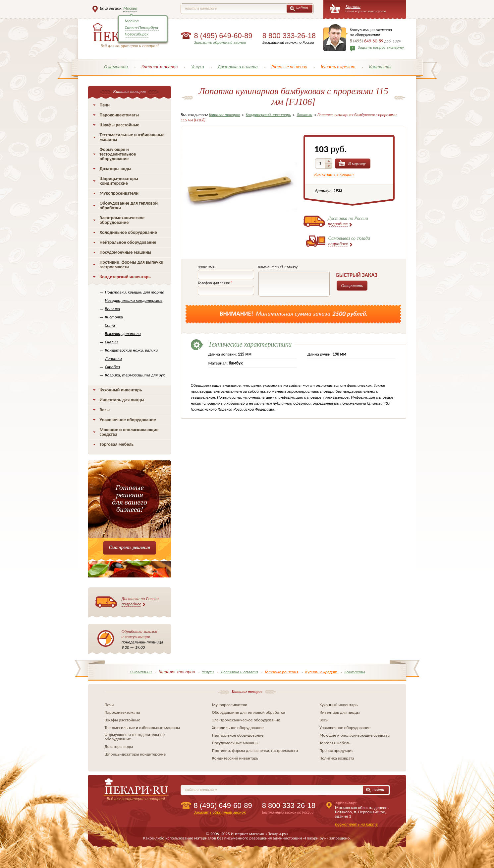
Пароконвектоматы (119, 115)
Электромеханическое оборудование (122, 220)
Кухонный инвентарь (121, 390)
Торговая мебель (117, 444)
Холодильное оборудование (128, 232)
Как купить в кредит (334, 174)
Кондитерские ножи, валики (132, 350)
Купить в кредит (338, 67)
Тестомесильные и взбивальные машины (132, 137)
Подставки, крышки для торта (135, 292)
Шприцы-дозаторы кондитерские (119, 181)
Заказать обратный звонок (220, 42)
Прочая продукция (336, 750)
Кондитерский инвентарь (125, 277)
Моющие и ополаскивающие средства (129, 432)
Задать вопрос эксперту (381, 47)
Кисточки (114, 317)
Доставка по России (140, 601)
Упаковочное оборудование (128, 420)
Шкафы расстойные (120, 125)
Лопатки (113, 358)
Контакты (380, 67)
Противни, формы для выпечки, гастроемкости (132, 265)
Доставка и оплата (238, 67)
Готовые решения (289, 67)
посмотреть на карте (356, 824)
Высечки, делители (123, 334)
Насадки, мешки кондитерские (134, 300)
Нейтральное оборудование (128, 242)
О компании (116, 67)
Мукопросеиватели (119, 193)
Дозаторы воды (116, 169)
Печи (105, 105)
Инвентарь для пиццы (122, 400)
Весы (105, 410)
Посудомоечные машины (126, 252)
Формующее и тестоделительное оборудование (118, 154)
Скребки (112, 367)
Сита (110, 325)
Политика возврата (337, 758)
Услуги (198, 67)
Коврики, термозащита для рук (135, 375)
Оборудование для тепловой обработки (129, 205)
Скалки (111, 342)
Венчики (113, 309)
